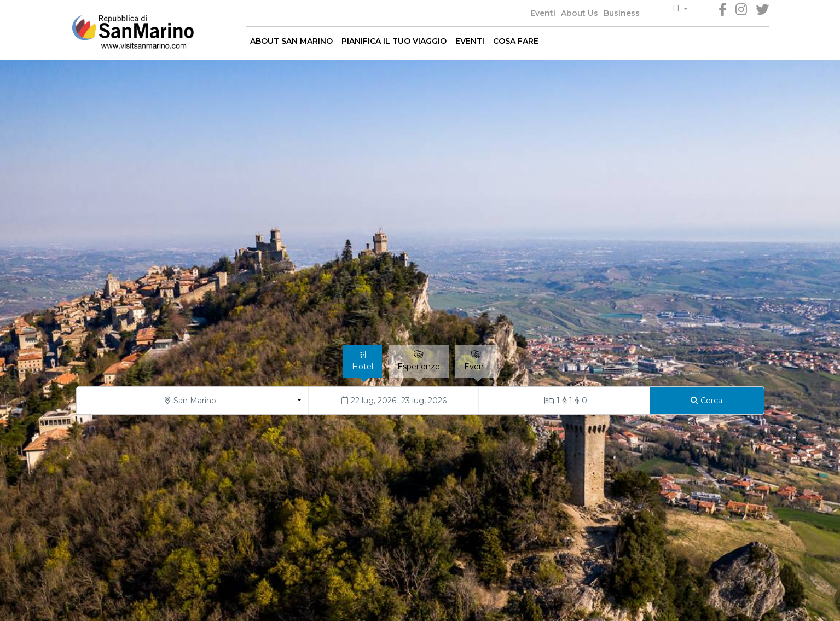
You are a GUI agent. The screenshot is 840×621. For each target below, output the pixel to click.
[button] (680, 9)
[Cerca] (707, 401)
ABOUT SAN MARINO (291, 41)
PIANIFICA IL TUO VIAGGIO (394, 41)
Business (622, 13)
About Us (580, 13)
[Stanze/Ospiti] (564, 401)
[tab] (363, 361)
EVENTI (470, 41)
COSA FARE (516, 41)
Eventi (543, 13)
